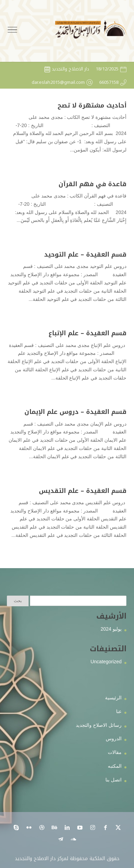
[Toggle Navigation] (12, 31)
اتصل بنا (114, 780)
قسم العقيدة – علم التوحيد (85, 255)
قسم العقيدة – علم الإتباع (87, 333)
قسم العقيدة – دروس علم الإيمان (75, 412)
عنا (119, 711)
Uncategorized (106, 662)
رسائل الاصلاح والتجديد (99, 725)
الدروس (114, 739)
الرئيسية (113, 698)
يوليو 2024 (111, 629)
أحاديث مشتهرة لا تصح (92, 105)
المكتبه (115, 766)
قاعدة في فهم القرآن (92, 184)
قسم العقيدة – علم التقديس (83, 491)
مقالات (115, 752)
